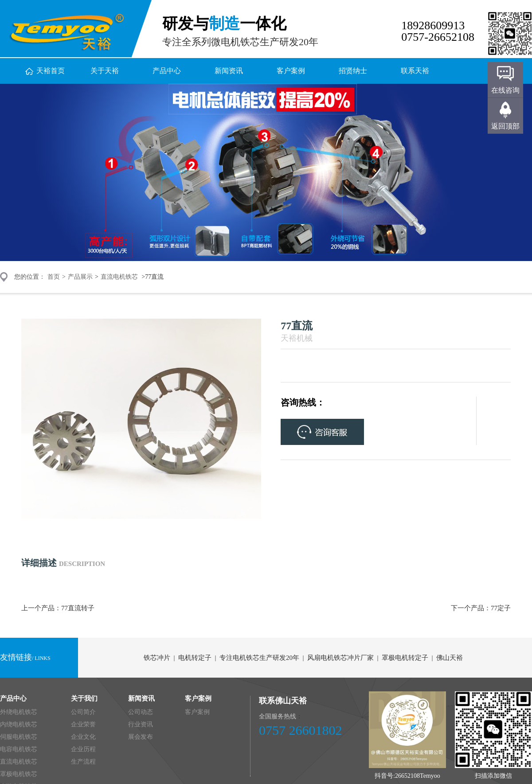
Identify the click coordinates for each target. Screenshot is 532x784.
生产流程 (83, 762)
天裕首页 (51, 71)
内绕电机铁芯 (19, 724)
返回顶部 (505, 126)
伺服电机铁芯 (19, 737)
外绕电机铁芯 (19, 712)
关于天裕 (105, 71)
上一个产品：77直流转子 (58, 608)
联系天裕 (415, 71)
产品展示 (80, 277)
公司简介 (83, 712)
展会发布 (141, 737)
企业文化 (83, 737)
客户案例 (291, 71)
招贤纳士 (353, 71)
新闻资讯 (229, 71)
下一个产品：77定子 (481, 608)
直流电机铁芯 (119, 277)
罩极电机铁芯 (19, 774)
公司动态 (141, 712)
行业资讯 (141, 724)
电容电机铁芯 (19, 749)
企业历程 (83, 749)
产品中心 (167, 71)
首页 (54, 277)
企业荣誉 (83, 724)
